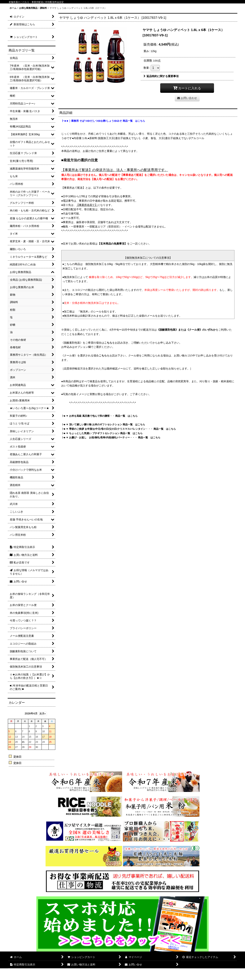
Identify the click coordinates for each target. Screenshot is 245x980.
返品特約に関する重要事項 (161, 76)
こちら (108, 343)
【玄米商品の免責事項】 (112, 244)
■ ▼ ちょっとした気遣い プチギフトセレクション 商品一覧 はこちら (103, 433)
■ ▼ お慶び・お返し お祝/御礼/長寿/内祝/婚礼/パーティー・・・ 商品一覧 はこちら (112, 437)
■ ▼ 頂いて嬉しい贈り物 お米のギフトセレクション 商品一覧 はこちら (104, 424)
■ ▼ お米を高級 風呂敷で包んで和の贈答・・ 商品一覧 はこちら (101, 416)
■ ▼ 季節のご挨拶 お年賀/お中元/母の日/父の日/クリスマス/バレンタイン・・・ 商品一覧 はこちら (120, 429)
